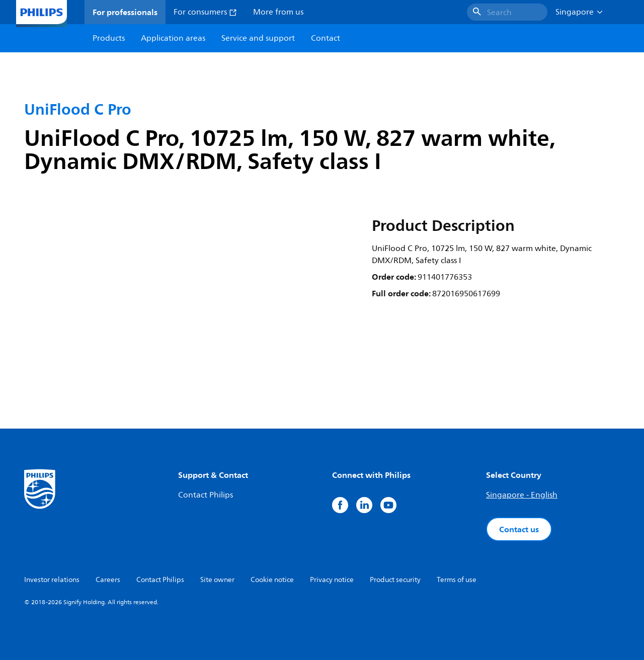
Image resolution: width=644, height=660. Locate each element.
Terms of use (457, 580)
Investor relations (52, 580)
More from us (278, 12)
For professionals (125, 12)
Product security (395, 580)
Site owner (217, 580)
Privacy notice (332, 580)
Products (109, 38)
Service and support (258, 38)
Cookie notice (272, 580)
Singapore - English (522, 495)
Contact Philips (206, 495)
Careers (108, 580)
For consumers (205, 12)
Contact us (519, 529)
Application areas (173, 38)
